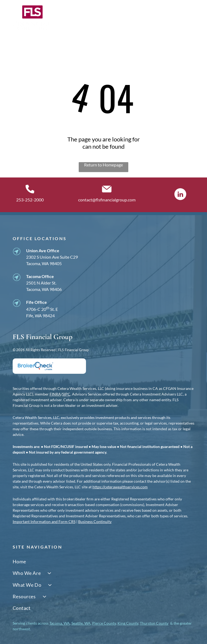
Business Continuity (95, 522)
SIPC (66, 394)
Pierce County (104, 623)
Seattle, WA (81, 623)
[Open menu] (190, 18)
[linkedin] (180, 195)
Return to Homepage (103, 165)
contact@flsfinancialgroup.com (107, 200)
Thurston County (154, 623)
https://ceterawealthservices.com (120, 487)
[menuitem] (104, 562)
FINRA (55, 394)
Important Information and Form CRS (44, 522)
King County (128, 623)
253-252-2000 (30, 200)
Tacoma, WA (60, 623)
